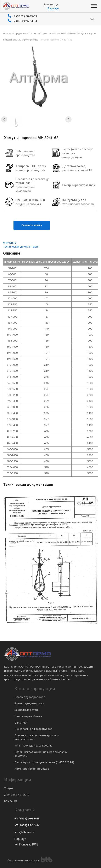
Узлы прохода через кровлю (33, 745)
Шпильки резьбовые (28, 716)
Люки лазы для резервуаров (33, 729)
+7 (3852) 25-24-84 (27, 825)
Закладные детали (27, 710)
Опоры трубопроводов (30, 697)
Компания (11, 801)
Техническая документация (21, 246)
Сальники (21, 723)
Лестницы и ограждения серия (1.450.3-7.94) (44, 762)
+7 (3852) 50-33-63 (27, 818)
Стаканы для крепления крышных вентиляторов (37, 737)
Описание (10, 243)
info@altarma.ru (24, 832)
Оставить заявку (32, 225)
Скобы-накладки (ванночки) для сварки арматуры (41, 754)
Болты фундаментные (29, 703)
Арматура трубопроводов (32, 769)
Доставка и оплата (17, 794)
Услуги (9, 788)
